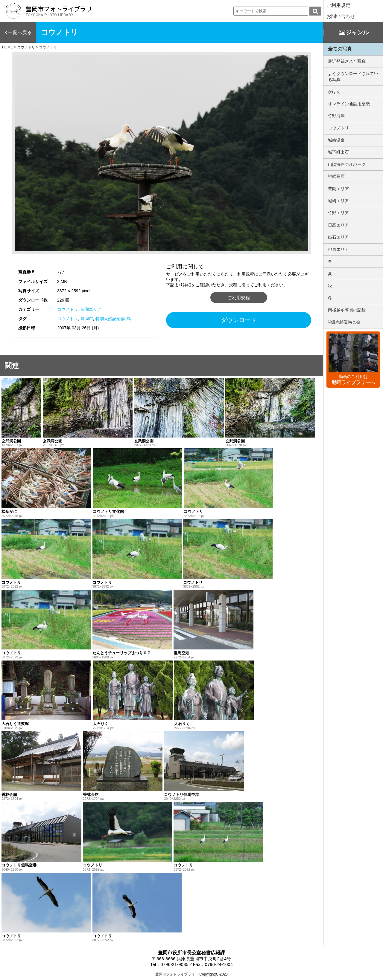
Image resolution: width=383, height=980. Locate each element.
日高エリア (338, 225)
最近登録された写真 (347, 61)
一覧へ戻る (20, 32)
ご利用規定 (338, 5)
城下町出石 (338, 152)
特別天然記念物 (110, 319)
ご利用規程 (239, 298)
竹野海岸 (336, 116)
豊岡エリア (91, 309)
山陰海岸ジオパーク (347, 164)
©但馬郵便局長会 (344, 322)
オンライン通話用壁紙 (349, 104)
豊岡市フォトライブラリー (177, 974)
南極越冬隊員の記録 (347, 310)
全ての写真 (340, 49)
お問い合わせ (341, 16)
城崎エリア (338, 201)
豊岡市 (87, 319)
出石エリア (338, 237)
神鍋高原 (336, 176)
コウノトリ (68, 309)
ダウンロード (239, 320)
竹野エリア (338, 213)
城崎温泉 (336, 140)
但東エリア (338, 249)
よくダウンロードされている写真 (353, 77)
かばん (334, 91)
